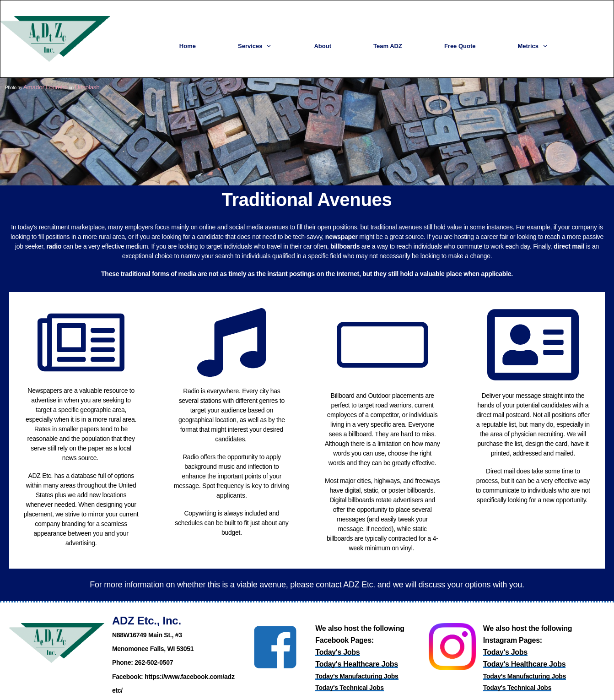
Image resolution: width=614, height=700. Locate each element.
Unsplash (71, 78)
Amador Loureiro (39, 78)
